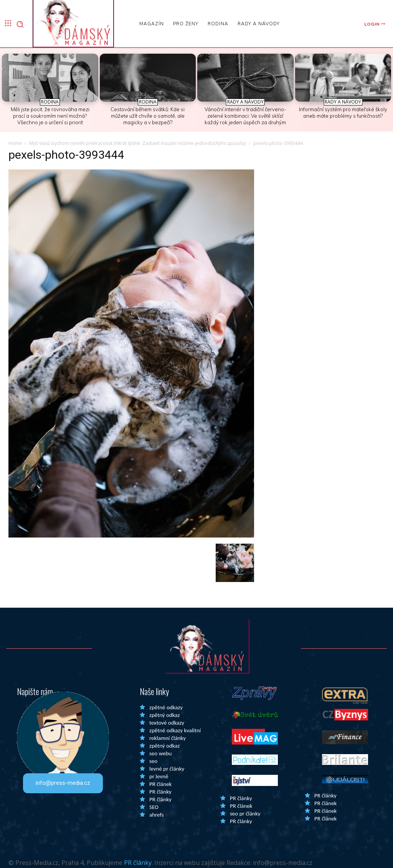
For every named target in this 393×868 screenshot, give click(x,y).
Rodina (50, 102)
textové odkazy (167, 723)
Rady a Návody (245, 102)
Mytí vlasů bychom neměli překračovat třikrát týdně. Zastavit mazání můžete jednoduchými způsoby (138, 143)
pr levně (159, 776)
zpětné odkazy (166, 707)
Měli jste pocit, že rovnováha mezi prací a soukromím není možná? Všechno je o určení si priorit (50, 116)
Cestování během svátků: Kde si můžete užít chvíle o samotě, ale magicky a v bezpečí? (148, 116)
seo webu (160, 753)
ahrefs (157, 815)
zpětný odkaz (164, 715)
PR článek (160, 784)
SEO (154, 807)
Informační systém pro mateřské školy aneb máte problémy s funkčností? (343, 113)
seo (153, 761)
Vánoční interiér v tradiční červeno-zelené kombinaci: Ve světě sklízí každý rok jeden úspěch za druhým (245, 116)
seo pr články (245, 814)
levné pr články (167, 769)
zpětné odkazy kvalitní (175, 730)
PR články (160, 792)
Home (15, 143)
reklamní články (168, 738)
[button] (20, 24)
